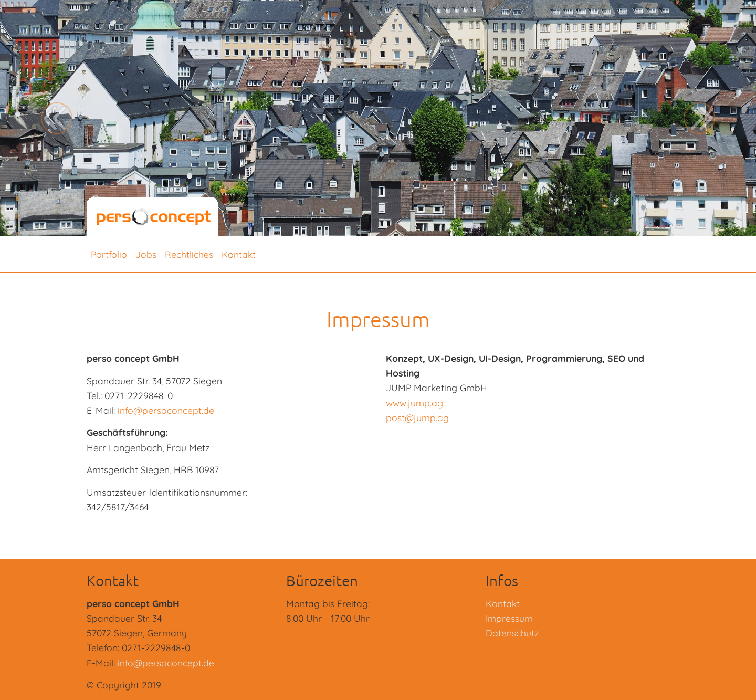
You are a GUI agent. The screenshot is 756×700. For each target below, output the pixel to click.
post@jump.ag (417, 417)
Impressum (509, 618)
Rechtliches (189, 254)
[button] (57, 118)
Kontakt (239, 254)
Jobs (146, 254)
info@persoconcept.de (166, 410)
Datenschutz (512, 633)
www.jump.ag (414, 403)
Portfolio (109, 254)
